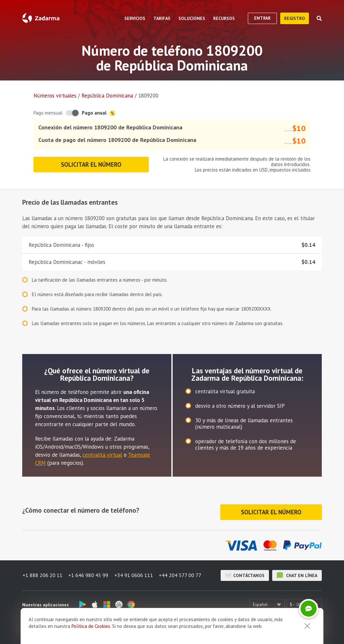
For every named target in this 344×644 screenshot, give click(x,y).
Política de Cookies (91, 626)
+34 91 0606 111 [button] (134, 574)
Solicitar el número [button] (91, 164)
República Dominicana (107, 96)
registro (295, 18)
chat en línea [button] (297, 574)
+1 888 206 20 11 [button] (42, 574)
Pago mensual (48, 113)
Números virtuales (55, 96)
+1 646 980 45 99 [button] (89, 574)
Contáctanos (245, 574)
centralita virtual (102, 455)
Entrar (262, 18)
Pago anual (99, 113)
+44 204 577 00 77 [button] (181, 574)
